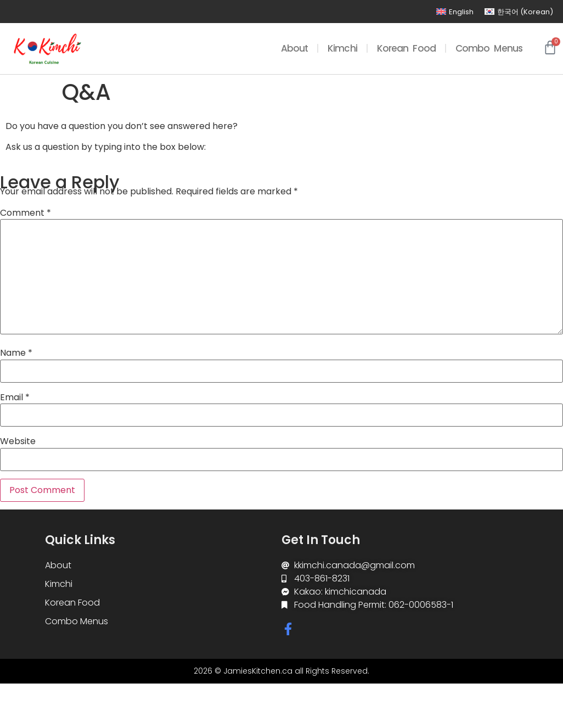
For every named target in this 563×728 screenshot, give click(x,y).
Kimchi (342, 48)
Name (16, 353)
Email (15, 397)
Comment (26, 213)
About (295, 48)
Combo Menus (489, 48)
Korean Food (406, 48)
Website (18, 441)
